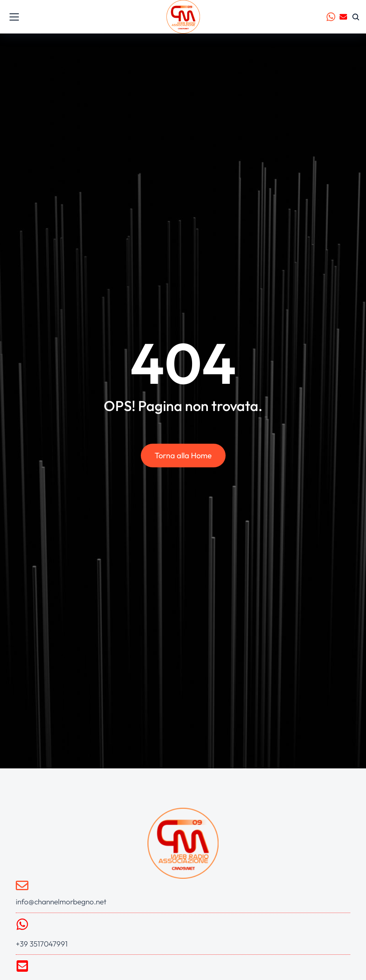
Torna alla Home (183, 455)
